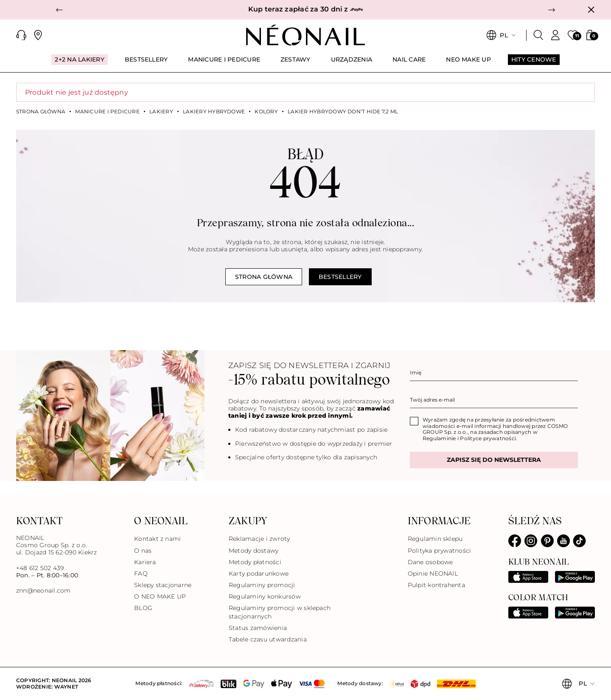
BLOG (143, 608)
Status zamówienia (258, 628)
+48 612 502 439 (40, 568)
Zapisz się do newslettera (494, 460)
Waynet (66, 687)
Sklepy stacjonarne (163, 585)
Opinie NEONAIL (433, 573)
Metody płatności (255, 562)
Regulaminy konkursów (265, 596)
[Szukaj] (538, 35)
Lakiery (161, 112)
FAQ (141, 573)
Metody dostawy (254, 551)
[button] (59, 10)
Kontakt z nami (157, 539)
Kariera (145, 562)
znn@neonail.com (43, 591)
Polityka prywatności (440, 551)
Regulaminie (439, 438)
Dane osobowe (430, 562)
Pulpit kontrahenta (436, 585)
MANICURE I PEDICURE (107, 112)
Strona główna (41, 112)
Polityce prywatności (488, 438)
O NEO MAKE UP (160, 596)
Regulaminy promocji (262, 585)
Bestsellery (340, 277)
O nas (143, 551)
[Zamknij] (591, 10)
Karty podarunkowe (259, 573)
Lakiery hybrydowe (214, 112)
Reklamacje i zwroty (259, 539)
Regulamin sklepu (435, 539)
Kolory (266, 112)
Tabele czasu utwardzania (268, 639)
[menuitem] (79, 63)
